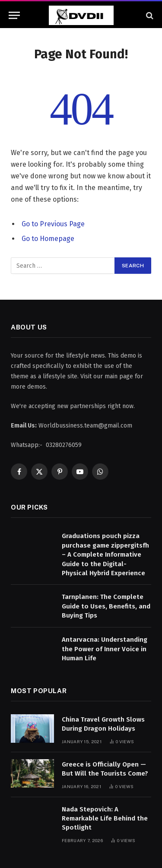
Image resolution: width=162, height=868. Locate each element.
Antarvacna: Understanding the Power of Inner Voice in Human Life (105, 649)
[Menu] (14, 15)
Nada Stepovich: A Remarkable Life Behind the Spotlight (105, 819)
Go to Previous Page (53, 224)
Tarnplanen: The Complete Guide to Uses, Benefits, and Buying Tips (106, 606)
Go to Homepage (48, 239)
